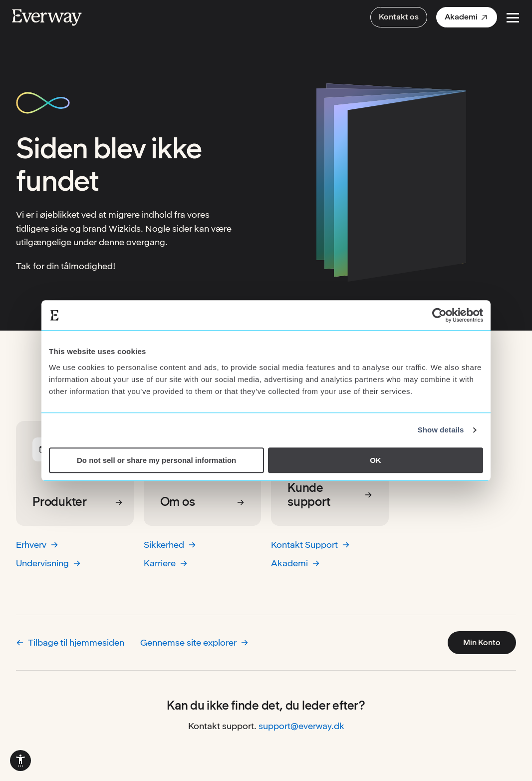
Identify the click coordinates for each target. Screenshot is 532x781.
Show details (441, 430)
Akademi (295, 563)
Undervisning (48, 563)
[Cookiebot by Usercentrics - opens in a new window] (439, 315)
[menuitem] (467, 17)
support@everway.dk (301, 726)
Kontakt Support (310, 545)
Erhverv (37, 545)
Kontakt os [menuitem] (399, 17)
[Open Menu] (513, 18)
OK (376, 460)
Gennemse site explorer (194, 642)
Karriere (166, 563)
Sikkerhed (170, 545)
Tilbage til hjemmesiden (70, 642)
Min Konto (482, 642)
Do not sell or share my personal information (156, 460)
